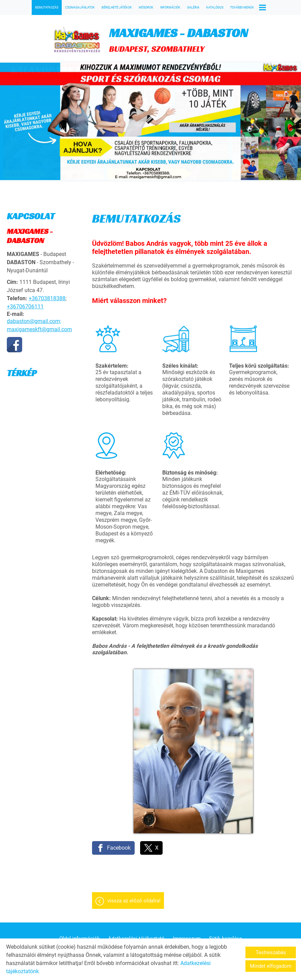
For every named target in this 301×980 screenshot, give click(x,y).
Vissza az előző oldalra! (134, 901)
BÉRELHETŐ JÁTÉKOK (117, 7)
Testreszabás (271, 952)
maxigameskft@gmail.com (39, 329)
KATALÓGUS (215, 7)
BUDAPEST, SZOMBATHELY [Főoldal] (178, 40)
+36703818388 (47, 298)
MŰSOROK (146, 7)
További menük (248, 7)
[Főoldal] (77, 40)
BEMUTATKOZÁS (47, 7)
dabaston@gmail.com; (34, 321)
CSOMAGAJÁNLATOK (80, 7)
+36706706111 (25, 307)
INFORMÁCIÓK (170, 7)
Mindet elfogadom (271, 966)
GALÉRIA (193, 7)
